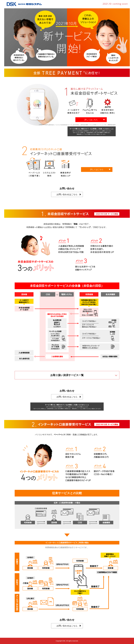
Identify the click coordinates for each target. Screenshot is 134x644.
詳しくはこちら (91, 120)
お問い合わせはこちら (67, 194)
